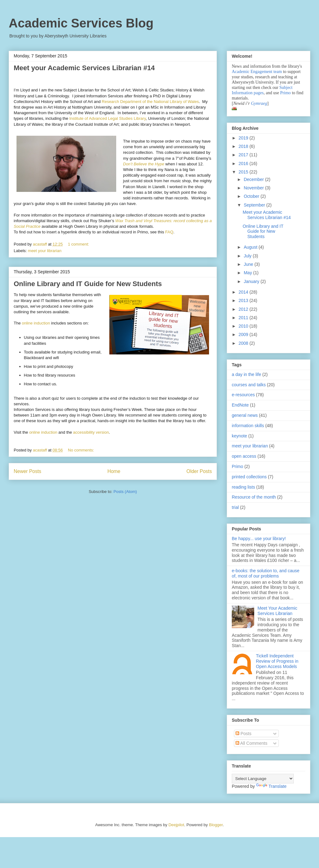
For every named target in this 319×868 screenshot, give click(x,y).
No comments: (81, 450)
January (252, 281)
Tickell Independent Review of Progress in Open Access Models (277, 661)
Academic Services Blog (81, 23)
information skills (248, 426)
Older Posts (199, 471)
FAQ (169, 232)
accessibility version (91, 432)
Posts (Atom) (125, 492)
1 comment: (79, 244)
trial (235, 507)
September (255, 205)
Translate (271, 786)
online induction (36, 323)
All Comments (251, 743)
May (248, 273)
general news (245, 415)
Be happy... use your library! (259, 539)
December (254, 179)
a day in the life (246, 374)
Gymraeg (259, 103)
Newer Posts (27, 471)
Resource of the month (254, 497)
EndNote (240, 405)
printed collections (249, 477)
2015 (244, 172)
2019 (244, 138)
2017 (244, 155)
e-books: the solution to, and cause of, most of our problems (266, 573)
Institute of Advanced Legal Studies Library (107, 118)
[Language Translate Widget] (263, 779)
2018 (244, 146)
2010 (244, 326)
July (248, 256)
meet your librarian (45, 251)
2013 (244, 300)
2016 (244, 163)
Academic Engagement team (257, 72)
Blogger (216, 825)
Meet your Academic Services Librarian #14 (84, 68)
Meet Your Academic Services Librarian (278, 611)
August (251, 247)
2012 (244, 309)
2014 (244, 292)
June (249, 264)
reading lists (243, 487)
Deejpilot (176, 825)
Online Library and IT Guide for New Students (88, 284)
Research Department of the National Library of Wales (150, 102)
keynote (239, 436)
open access (244, 456)
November (254, 188)
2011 (244, 318)
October (252, 196)
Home (114, 471)
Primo (286, 93)
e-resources (243, 395)
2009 (244, 334)
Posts (243, 734)
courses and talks (249, 385)
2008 (244, 343)
